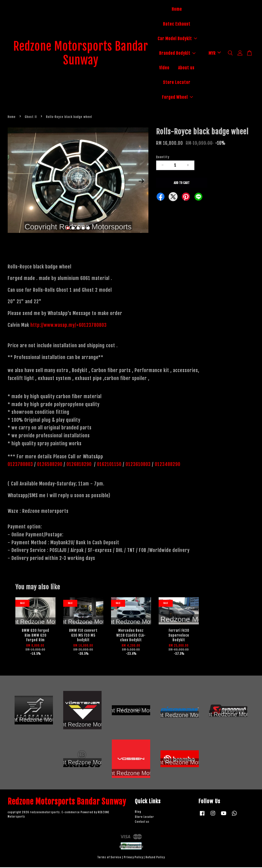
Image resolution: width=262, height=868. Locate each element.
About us (186, 68)
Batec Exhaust (177, 24)
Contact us (142, 823)
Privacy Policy (133, 858)
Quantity (163, 158)
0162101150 (109, 465)
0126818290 (80, 465)
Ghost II (31, 118)
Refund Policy (155, 858)
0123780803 (21, 465)
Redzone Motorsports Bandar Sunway (81, 54)
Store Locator (177, 83)
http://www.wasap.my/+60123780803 (69, 326)
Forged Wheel (177, 97)
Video (164, 68)
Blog (138, 813)
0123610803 (138, 465)
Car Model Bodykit (177, 39)
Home (177, 10)
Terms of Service (109, 858)
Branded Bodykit (177, 54)
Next (141, 182)
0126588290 (50, 465)
